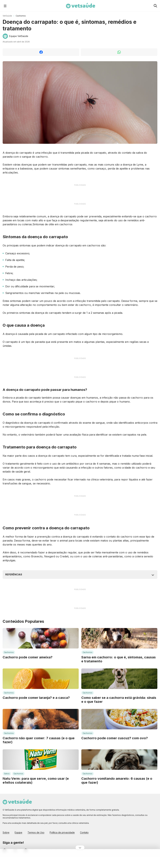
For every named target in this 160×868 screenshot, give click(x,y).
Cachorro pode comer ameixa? (28, 657)
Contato (84, 832)
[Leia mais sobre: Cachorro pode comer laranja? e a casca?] (41, 679)
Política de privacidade (62, 832)
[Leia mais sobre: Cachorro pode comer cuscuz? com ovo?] (119, 719)
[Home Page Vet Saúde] (81, 6)
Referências (14, 574)
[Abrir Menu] (5, 6)
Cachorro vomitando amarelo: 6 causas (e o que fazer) (117, 781)
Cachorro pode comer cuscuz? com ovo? (115, 738)
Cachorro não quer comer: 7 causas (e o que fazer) (39, 740)
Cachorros (21, 16)
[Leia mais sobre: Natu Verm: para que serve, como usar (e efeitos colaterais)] (41, 760)
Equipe (18, 832)
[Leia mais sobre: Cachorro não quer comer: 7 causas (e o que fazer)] (41, 719)
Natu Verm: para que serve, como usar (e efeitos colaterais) (36, 781)
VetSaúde (7, 16)
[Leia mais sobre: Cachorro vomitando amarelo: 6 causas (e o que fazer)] (119, 760)
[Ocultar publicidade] (80, 848)
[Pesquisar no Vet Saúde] (155, 6)
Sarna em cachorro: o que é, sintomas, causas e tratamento (119, 659)
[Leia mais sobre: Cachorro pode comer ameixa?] (41, 638)
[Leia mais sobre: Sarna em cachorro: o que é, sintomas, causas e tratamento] (119, 638)
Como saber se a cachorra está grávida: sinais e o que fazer (119, 700)
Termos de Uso (36, 832)
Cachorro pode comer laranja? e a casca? (36, 698)
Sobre (6, 832)
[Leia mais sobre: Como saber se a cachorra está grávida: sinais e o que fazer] (119, 679)
